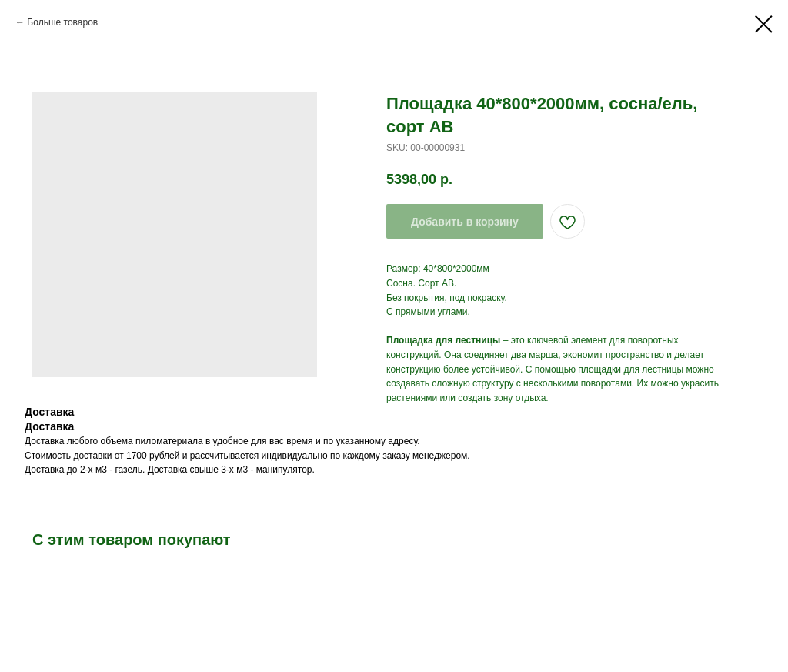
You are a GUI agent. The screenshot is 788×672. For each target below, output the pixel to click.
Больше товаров (62, 22)
